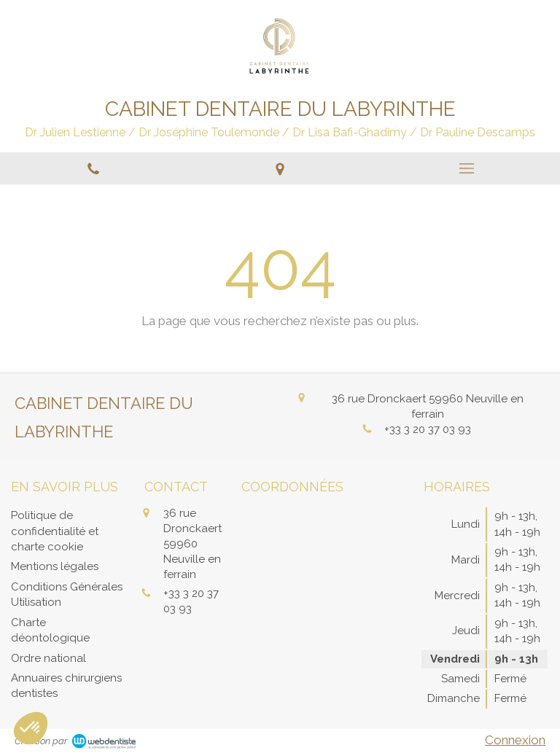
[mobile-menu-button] (467, 168)
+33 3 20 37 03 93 (428, 429)
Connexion (515, 740)
